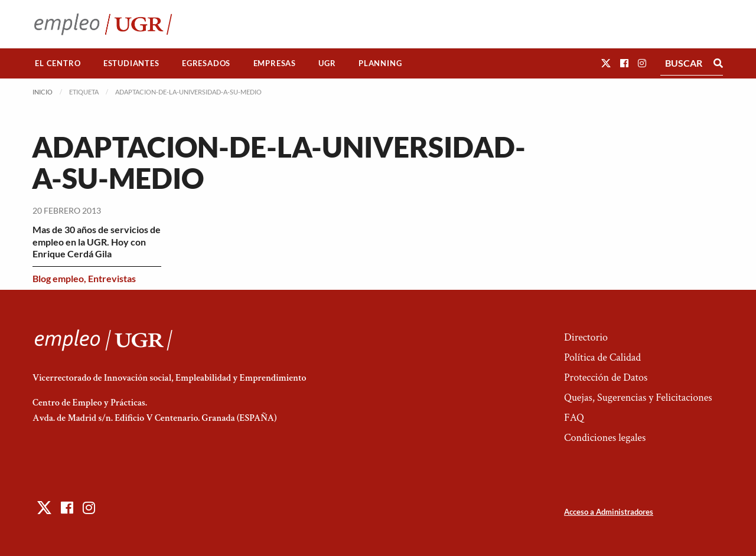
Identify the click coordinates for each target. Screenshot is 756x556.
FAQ (574, 418)
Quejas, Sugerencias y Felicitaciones (638, 398)
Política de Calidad (602, 357)
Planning (380, 63)
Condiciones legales (605, 438)
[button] (606, 63)
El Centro (58, 63)
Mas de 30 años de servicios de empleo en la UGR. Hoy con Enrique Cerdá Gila (97, 242)
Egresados (206, 63)
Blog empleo (58, 278)
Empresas (275, 63)
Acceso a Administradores (609, 512)
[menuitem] (58, 63)
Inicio (43, 92)
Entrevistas (112, 278)
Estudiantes (131, 63)
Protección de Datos (606, 377)
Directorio (586, 337)
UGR (327, 63)
